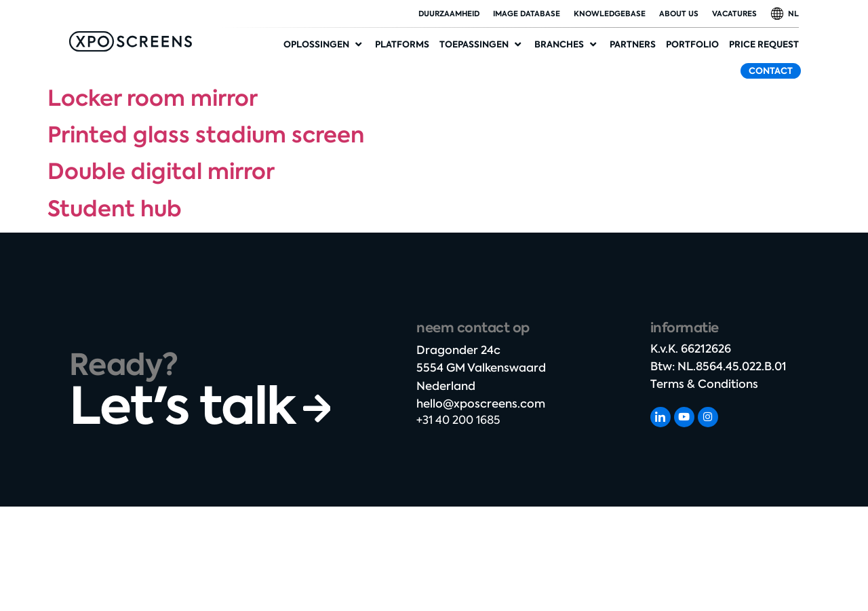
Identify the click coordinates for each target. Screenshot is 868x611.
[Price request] (764, 45)
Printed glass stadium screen (206, 135)
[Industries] (567, 45)
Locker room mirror (153, 98)
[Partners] (633, 45)
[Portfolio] (692, 45)
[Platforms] (402, 45)
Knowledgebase (610, 14)
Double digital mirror (161, 172)
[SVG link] (131, 41)
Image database (527, 14)
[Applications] (482, 45)
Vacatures (734, 14)
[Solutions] (324, 45)
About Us (679, 14)
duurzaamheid (449, 14)
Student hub (115, 209)
